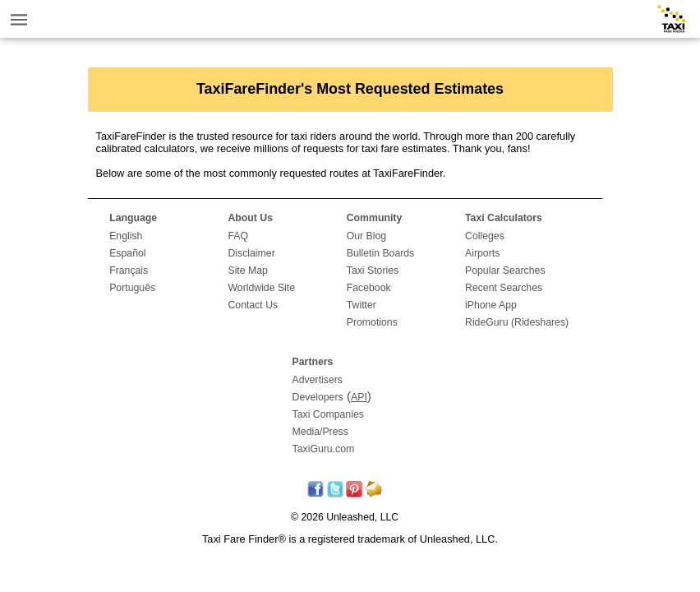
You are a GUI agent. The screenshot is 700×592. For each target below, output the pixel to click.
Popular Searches (505, 271)
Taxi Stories (373, 271)
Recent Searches (504, 288)
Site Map (247, 271)
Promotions (372, 322)
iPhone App (491, 305)
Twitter (362, 305)
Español (127, 253)
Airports (482, 253)
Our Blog (366, 236)
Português (132, 288)
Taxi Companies (328, 414)
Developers (318, 397)
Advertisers (318, 380)
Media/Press (320, 432)
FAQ (238, 236)
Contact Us (253, 305)
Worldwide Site (261, 288)
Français (129, 271)
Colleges (485, 236)
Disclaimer (251, 253)
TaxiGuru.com (324, 449)
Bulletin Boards (381, 253)
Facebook (369, 288)
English (126, 236)
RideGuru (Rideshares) (517, 322)
